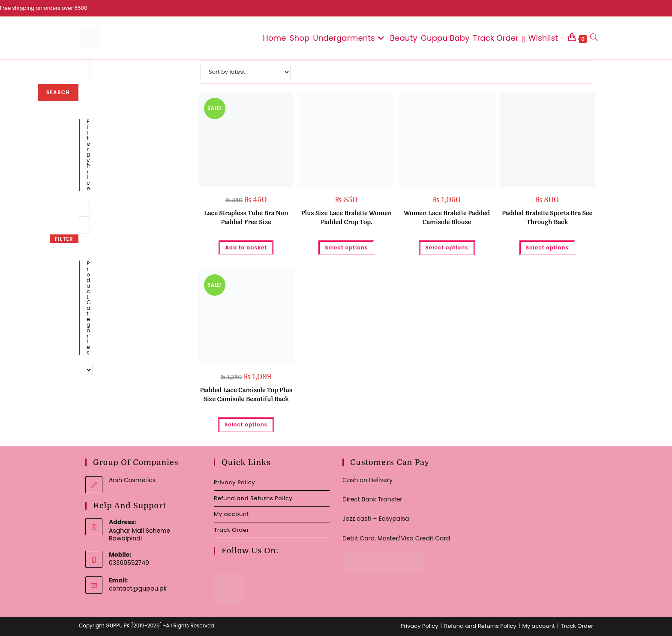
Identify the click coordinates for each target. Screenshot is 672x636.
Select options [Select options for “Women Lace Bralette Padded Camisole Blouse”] (447, 247)
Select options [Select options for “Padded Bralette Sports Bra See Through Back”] (547, 247)
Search (58, 92)
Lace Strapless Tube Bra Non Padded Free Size (246, 217)
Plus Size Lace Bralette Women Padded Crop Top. (347, 217)
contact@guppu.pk (138, 588)
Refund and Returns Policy (253, 498)
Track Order (231, 530)
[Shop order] (245, 72)
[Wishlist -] (543, 38)
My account (231, 514)
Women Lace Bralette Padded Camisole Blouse (447, 217)
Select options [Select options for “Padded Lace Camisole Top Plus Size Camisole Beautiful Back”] (246, 424)
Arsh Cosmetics (132, 480)
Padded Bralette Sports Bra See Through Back (547, 217)
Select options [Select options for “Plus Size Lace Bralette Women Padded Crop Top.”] (346, 247)
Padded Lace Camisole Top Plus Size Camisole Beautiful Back (246, 394)
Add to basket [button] (246, 247)
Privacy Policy (234, 482)
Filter (64, 239)
